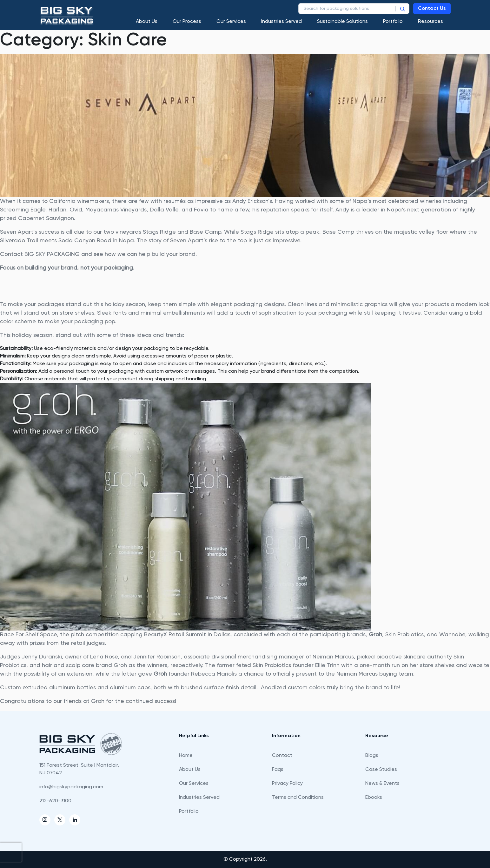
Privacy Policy (287, 784)
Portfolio (393, 22)
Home (186, 756)
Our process (187, 22)
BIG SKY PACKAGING (52, 254)
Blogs (372, 756)
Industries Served (281, 22)
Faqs (278, 770)
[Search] (402, 9)
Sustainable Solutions (342, 22)
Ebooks (374, 798)
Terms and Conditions (298, 798)
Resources (430, 22)
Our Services (231, 22)
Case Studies (381, 770)
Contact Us (432, 9)
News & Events (382, 784)
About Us (147, 22)
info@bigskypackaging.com (71, 787)
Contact (282, 756)
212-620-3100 (55, 801)
